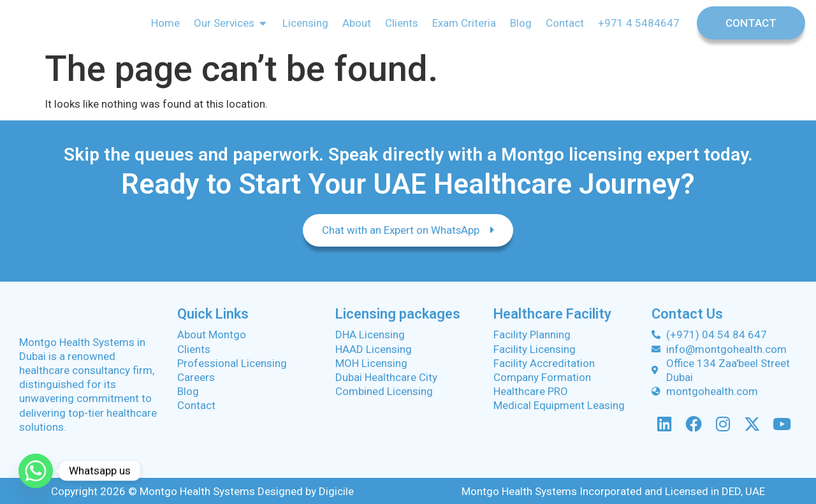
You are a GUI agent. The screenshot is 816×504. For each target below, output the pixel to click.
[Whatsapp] (36, 471)
